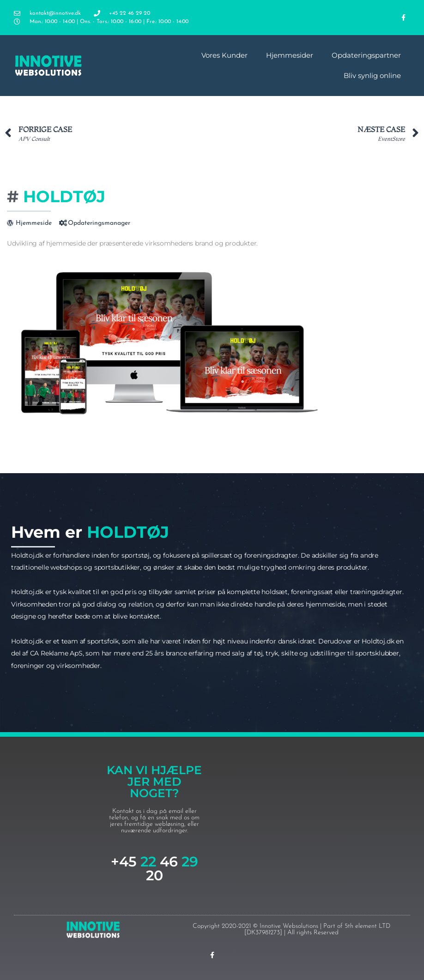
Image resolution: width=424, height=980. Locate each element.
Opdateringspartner (366, 55)
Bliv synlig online (372, 75)
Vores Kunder (224, 55)
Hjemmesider (290, 55)
